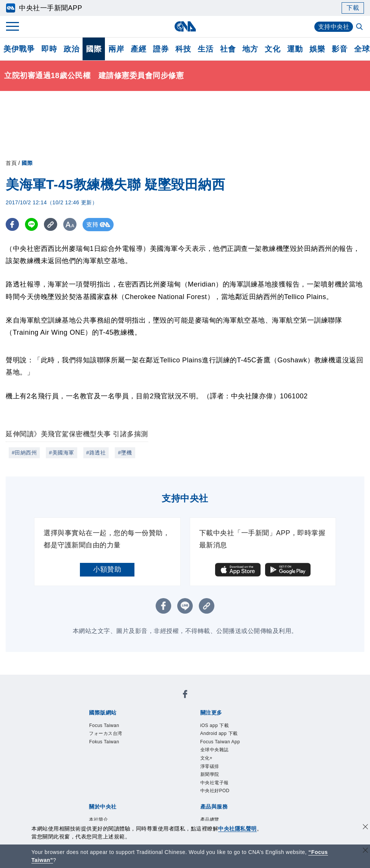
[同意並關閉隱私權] (365, 828)
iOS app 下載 (215, 725)
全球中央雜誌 (215, 750)
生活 (205, 49)
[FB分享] (12, 225)
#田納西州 (24, 453)
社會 (228, 49)
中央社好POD (215, 791)
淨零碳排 (210, 766)
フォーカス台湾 (106, 733)
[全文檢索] (360, 27)
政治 (71, 49)
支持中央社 (334, 27)
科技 (183, 49)
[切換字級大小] (70, 225)
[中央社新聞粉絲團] (185, 695)
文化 (272, 49)
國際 (94, 49)
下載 (353, 8)
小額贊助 (107, 569)
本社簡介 (98, 819)
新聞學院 (210, 774)
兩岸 (116, 49)
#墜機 (125, 453)
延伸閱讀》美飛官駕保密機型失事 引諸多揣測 (77, 434)
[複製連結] (51, 225)
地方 (250, 49)
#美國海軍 (61, 453)
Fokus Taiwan (104, 742)
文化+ (207, 758)
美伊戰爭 (19, 49)
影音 (340, 49)
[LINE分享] (32, 225)
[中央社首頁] (185, 26)
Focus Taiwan (104, 725)
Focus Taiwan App (220, 742)
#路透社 (96, 453)
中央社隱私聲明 (237, 829)
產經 (138, 49)
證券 (161, 49)
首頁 (11, 163)
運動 (295, 49)
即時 (49, 49)
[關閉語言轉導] (365, 851)
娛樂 (317, 49)
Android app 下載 (219, 733)
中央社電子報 (215, 783)
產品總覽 (210, 819)
